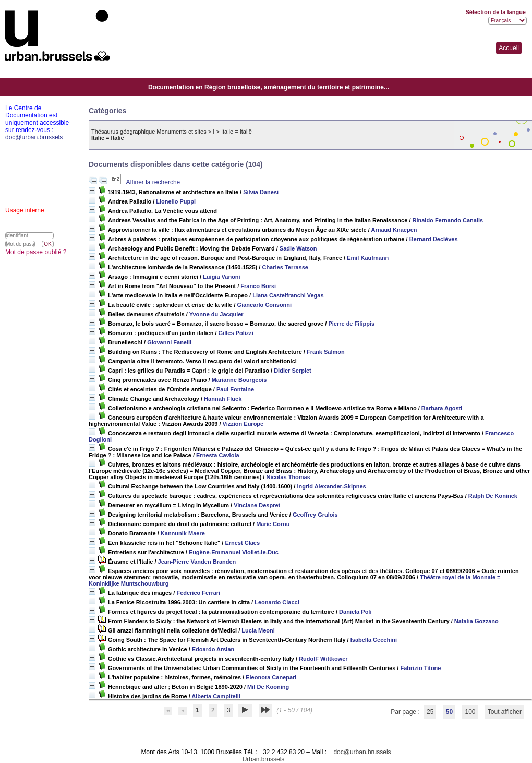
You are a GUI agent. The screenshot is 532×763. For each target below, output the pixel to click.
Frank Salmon (326, 352)
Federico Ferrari (198, 593)
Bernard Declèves (434, 239)
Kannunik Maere (183, 533)
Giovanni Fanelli (169, 342)
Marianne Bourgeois (239, 380)
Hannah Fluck (223, 399)
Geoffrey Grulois (315, 515)
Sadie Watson (298, 248)
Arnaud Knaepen (394, 230)
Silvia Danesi (261, 192)
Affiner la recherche (153, 182)
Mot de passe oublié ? (36, 252)
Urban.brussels (264, 759)
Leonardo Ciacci (277, 602)
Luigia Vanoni (222, 277)
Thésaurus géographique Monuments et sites (149, 132)
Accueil (509, 48)
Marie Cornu (273, 524)
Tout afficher (505, 712)
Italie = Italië (237, 132)
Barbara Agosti (442, 408)
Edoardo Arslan (213, 649)
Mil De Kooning (268, 687)
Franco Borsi (258, 286)
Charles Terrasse (285, 267)
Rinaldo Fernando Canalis (448, 220)
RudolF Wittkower (323, 659)
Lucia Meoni (258, 630)
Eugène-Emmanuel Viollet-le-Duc (234, 552)
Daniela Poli (355, 612)
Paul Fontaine (235, 389)
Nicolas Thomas (288, 477)
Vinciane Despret (257, 505)
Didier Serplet (293, 371)
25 (430, 712)
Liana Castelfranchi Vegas (288, 295)
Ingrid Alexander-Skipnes (331, 486)
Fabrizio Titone (420, 668)
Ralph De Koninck (493, 496)
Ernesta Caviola (218, 455)
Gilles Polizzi (236, 333)
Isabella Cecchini (374, 640)
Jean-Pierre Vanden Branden (197, 562)
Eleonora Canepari (271, 677)
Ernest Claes (242, 543)
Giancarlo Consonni (265, 305)
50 (449, 712)
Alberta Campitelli (216, 696)
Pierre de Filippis (351, 324)
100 (470, 712)
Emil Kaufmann (368, 258)
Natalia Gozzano (476, 621)
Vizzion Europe (243, 424)
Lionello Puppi (176, 201)
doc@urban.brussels (362, 752)
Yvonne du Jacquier (216, 314)
